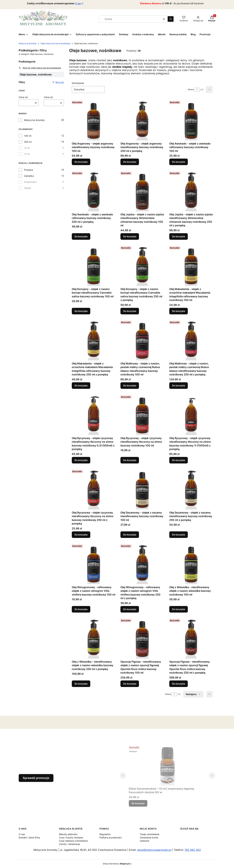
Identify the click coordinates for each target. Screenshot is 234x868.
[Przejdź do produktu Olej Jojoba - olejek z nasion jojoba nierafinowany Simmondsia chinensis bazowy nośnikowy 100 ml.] (142, 191)
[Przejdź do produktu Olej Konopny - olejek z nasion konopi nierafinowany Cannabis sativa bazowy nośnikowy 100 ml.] (93, 265)
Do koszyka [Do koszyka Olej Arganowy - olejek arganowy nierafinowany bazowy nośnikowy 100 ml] (81, 162)
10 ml (27, 148)
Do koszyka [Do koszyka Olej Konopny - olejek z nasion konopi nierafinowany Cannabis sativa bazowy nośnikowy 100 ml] (81, 311)
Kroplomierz (30, 182)
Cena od (23, 97)
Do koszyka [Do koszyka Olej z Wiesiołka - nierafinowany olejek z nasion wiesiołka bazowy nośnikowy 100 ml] (179, 609)
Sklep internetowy (116, 864)
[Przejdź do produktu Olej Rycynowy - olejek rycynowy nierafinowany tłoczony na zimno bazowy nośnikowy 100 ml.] (142, 415)
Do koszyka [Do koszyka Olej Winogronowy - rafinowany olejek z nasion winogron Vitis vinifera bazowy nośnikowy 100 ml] (81, 609)
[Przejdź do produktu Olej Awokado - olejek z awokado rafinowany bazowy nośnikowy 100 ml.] (191, 120)
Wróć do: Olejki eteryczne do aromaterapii (40, 68)
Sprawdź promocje (36, 778)
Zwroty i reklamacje (69, 844)
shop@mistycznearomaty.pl (154, 850)
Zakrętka (29, 176)
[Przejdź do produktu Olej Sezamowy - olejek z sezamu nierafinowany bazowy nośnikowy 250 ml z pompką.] (191, 489)
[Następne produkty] (193, 694)
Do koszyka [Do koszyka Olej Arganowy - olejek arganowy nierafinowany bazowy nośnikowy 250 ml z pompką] (130, 162)
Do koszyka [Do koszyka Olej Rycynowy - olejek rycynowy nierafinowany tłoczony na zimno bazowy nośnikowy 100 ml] (130, 460)
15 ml (27, 154)
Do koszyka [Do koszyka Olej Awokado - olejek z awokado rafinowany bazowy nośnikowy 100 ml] (179, 162)
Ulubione (144, 841)
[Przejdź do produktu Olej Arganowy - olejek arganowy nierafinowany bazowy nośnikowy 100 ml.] (93, 120)
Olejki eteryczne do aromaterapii (55, 43)
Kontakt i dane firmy (29, 837)
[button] (171, 19)
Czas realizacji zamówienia (73, 841)
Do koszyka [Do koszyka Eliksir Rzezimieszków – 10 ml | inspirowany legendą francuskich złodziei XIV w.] (138, 803)
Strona (191, 89)
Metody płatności (68, 834)
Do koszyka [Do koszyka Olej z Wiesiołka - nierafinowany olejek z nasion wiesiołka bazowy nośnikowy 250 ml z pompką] (81, 684)
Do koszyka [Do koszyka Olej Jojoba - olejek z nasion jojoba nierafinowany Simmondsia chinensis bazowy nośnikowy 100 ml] (130, 236)
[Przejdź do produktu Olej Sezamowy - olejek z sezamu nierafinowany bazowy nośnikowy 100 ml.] (142, 489)
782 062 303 (193, 850)
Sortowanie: (78, 83)
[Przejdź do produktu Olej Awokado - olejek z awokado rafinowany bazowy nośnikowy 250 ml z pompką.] (93, 191)
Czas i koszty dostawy (71, 837)
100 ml (28, 136)
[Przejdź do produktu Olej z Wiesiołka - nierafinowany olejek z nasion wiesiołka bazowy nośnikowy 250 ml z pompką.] (93, 638)
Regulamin (105, 834)
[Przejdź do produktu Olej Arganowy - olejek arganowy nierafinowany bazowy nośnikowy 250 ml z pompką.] (142, 120)
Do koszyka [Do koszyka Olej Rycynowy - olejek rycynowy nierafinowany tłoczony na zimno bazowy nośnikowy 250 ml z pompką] (81, 535)
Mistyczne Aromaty (28, 43)
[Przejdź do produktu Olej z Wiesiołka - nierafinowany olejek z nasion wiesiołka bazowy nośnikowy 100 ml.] (191, 564)
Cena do (48, 97)
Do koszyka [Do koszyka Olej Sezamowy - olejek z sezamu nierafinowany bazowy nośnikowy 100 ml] (130, 535)
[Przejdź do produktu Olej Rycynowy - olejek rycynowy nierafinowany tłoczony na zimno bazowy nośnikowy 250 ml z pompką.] (93, 489)
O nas (78, 3)
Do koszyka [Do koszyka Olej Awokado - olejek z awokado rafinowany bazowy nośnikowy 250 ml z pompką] (81, 236)
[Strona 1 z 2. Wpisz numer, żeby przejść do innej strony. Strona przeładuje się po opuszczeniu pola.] (197, 90)
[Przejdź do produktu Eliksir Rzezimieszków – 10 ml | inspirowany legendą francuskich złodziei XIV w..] (167, 765)
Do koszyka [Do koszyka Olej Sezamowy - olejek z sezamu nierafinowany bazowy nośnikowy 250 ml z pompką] (179, 535)
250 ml (28, 142)
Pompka (29, 170)
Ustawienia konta (149, 837)
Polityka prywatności (111, 837)
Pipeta (28, 188)
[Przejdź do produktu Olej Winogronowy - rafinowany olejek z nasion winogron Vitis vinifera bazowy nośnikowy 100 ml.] (93, 564)
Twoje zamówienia (150, 834)
